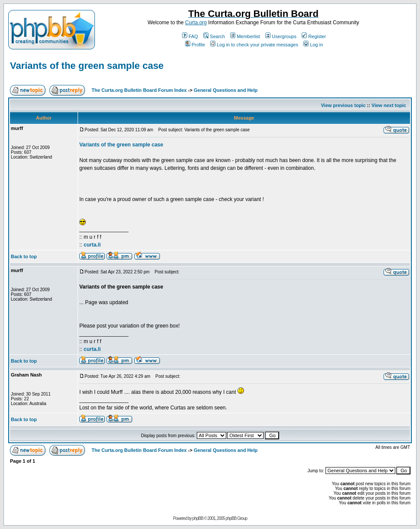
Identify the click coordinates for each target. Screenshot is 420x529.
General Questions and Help (226, 90)
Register (314, 36)
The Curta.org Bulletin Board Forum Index (139, 90)
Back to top (24, 256)
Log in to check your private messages (254, 45)
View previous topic (343, 105)
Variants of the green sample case (87, 66)
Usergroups (281, 36)
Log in (313, 45)
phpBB (198, 518)
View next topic (389, 105)
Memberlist (245, 36)
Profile (195, 45)
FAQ (190, 36)
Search (214, 36)
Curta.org (196, 23)
